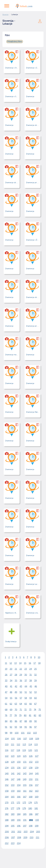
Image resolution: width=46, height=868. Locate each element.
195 (13, 826)
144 (31, 774)
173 (24, 803)
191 (25, 820)
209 (25, 838)
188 (7, 820)
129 (13, 762)
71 (21, 710)
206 (7, 838)
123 (13, 756)
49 (16, 692)
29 (21, 675)
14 (20, 663)
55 (11, 698)
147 (13, 779)
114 (30, 745)
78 (16, 715)
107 (25, 739)
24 (31, 669)
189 (13, 820)
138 (31, 768)
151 (37, 779)
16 (30, 663)
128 (7, 762)
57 (21, 698)
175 (36, 803)
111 (13, 745)
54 (6, 698)
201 (13, 832)
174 (30, 803)
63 (16, 704)
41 (11, 686)
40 (6, 686)
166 (19, 797)
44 (26, 686)
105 (13, 739)
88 (26, 721)
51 (26, 692)
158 (7, 791)
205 (38, 832)
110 (7, 745)
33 (6, 681)
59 (31, 698)
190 (19, 820)
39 (35, 681)
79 (20, 715)
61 (6, 704)
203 (26, 832)
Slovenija (5, 15)
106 (19, 739)
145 (37, 774)
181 (36, 808)
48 (11, 692)
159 (13, 791)
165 (13, 797)
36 (21, 681)
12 (11, 663)
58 (26, 698)
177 (12, 808)
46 (36, 686)
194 (7, 826)
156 (31, 785)
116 (7, 750)
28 (16, 675)
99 (11, 733)
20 (11, 669)
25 (35, 669)
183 (13, 814)
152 (7, 785)
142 (19, 774)
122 (7, 756)
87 (21, 721)
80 (25, 715)
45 (31, 686)
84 (6, 721)
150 (31, 779)
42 (16, 686)
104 (7, 739)
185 (25, 814)
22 (21, 669)
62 (11, 704)
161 (25, 791)
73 (30, 710)
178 (18, 808)
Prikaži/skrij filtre (15, 42)
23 (26, 669)
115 (36, 745)
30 (26, 675)
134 (7, 768)
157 (37, 785)
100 (17, 733)
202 (19, 832)
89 (31, 721)
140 (7, 774)
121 (36, 750)
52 (31, 692)
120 (30, 750)
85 (11, 721)
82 (35, 715)
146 (7, 779)
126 (31, 756)
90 (36, 721)
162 (31, 791)
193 (37, 820)
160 (19, 791)
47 (6, 692)
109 (37, 739)
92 (11, 727)
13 (16, 663)
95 (26, 727)
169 (37, 797)
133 (37, 762)
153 (13, 785)
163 (37, 791)
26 (6, 675)
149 (25, 779)
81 (30, 715)
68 (6, 710)
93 (16, 727)
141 (13, 774)
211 (38, 838)
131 (25, 762)
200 (7, 832)
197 (25, 826)
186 (31, 814)
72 (25, 710)
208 (19, 838)
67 (35, 704)
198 (31, 826)
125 (25, 756)
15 (25, 663)
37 (26, 681)
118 (18, 750)
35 (16, 681)
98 (6, 733)
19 (6, 669)
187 (37, 814)
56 (16, 698)
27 (11, 675)
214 (19, 843)
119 (24, 750)
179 (24, 808)
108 (31, 739)
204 (32, 832)
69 (11, 710)
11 (6, 663)
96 (31, 727)
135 (13, 768)
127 (37, 756)
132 (31, 762)
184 (19, 814)
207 (13, 838)
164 (7, 797)
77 (11, 715)
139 (37, 768)
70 (16, 710)
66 (31, 704)
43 (21, 686)
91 (6, 727)
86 (16, 721)
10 (39, 657)
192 (31, 820)
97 (35, 727)
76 (6, 715)
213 (13, 843)
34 (11, 681)
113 (24, 745)
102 (29, 733)
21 (16, 669)
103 (35, 733)
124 (19, 756)
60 (36, 698)
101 (23, 733)
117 (12, 750)
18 (39, 663)
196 (19, 826)
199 (37, 826)
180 (30, 808)
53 (35, 692)
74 (35, 710)
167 (25, 797)
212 (7, 843)
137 (25, 768)
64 (21, 704)
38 (31, 681)
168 (31, 797)
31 (31, 675)
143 (25, 774)
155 (25, 785)
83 (40, 715)
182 (7, 814)
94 (21, 727)
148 (19, 779)
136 (19, 768)
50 (21, 692)
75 (40, 710)
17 (35, 663)
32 (35, 675)
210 (32, 838)
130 (19, 762)
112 (18, 745)
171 (13, 803)
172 (18, 803)
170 (7, 803)
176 (7, 808)
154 (19, 785)
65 (26, 704)
